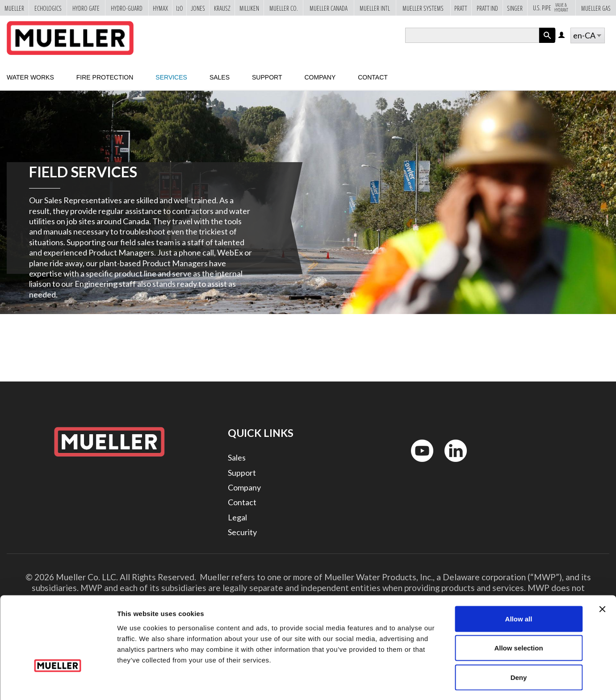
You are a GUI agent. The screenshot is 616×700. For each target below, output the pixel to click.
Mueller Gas (596, 8)
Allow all (519, 583)
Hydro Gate (86, 8)
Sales (220, 77)
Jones (198, 8)
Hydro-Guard (127, 8)
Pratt (461, 8)
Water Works (30, 77)
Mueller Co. (283, 8)
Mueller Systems (423, 8)
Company (320, 77)
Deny (519, 641)
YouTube (417, 464)
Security (242, 532)
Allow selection (518, 612)
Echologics (48, 8)
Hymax (160, 8)
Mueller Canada (329, 8)
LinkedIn (451, 464)
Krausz (222, 8)
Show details (469, 682)
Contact (373, 77)
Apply (547, 43)
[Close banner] (602, 573)
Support (267, 77)
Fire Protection (105, 77)
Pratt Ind (487, 8)
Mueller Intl (375, 8)
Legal (237, 517)
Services (171, 77)
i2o (180, 8)
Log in (562, 36)
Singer (515, 8)
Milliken (249, 8)
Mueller (14, 8)
